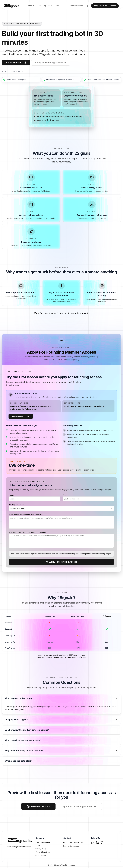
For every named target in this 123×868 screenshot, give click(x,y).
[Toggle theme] (88, 6)
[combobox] (61, 508)
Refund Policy (41, 855)
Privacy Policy (41, 849)
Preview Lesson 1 (16, 62)
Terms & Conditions (43, 852)
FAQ (58, 6)
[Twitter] (93, 843)
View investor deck (76, 6)
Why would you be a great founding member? (27, 532)
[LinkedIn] (97, 843)
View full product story (12, 71)
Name (11, 495)
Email (65, 495)
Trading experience (17, 505)
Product (31, 6)
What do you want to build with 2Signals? (26, 514)
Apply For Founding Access (105, 6)
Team (38, 846)
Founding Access (45, 6)
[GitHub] (102, 843)
